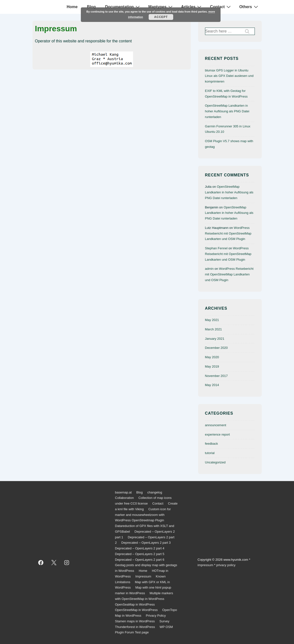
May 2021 (212, 320)
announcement (216, 425)
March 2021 (214, 329)
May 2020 (212, 357)
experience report (217, 434)
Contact (221, 7)
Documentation (123, 7)
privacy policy (226, 565)
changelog (155, 492)
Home (72, 7)
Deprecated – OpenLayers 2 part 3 (146, 543)
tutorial (210, 453)
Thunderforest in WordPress (135, 627)
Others (249, 7)
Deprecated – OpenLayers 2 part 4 (140, 548)
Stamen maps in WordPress (135, 621)
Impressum (143, 576)
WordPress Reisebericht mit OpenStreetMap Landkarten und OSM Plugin (228, 233)
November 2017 (216, 376)
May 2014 (212, 385)
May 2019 (212, 366)
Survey (164, 621)
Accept (161, 17)
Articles (192, 7)
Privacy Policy (156, 616)
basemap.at (123, 492)
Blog (91, 7)
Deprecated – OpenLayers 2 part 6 (140, 560)
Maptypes (161, 7)
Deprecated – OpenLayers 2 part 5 (140, 554)
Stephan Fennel (216, 248)
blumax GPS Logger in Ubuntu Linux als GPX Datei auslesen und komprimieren (229, 76)
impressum (206, 565)
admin (209, 269)
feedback (212, 444)
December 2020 (216, 348)
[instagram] (67, 562)
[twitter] (54, 562)
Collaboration (125, 498)
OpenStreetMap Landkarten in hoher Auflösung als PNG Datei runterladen (227, 111)
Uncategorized (215, 462)
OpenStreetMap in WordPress (136, 610)
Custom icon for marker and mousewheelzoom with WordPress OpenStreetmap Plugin (143, 515)
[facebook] (41, 562)
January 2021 (215, 339)
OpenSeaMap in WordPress (135, 604)
